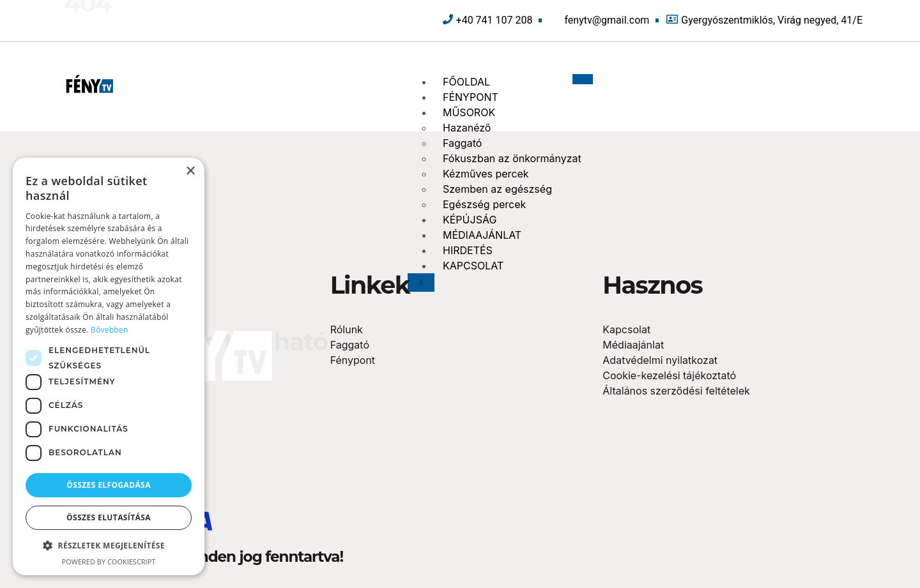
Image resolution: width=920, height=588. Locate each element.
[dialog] (109, 366)
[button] (109, 546)
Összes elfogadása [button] (109, 485)
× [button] (190, 171)
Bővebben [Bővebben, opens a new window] (110, 330)
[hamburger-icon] (583, 79)
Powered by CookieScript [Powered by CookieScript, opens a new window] (109, 562)
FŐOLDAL (466, 82)
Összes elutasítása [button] (109, 517)
